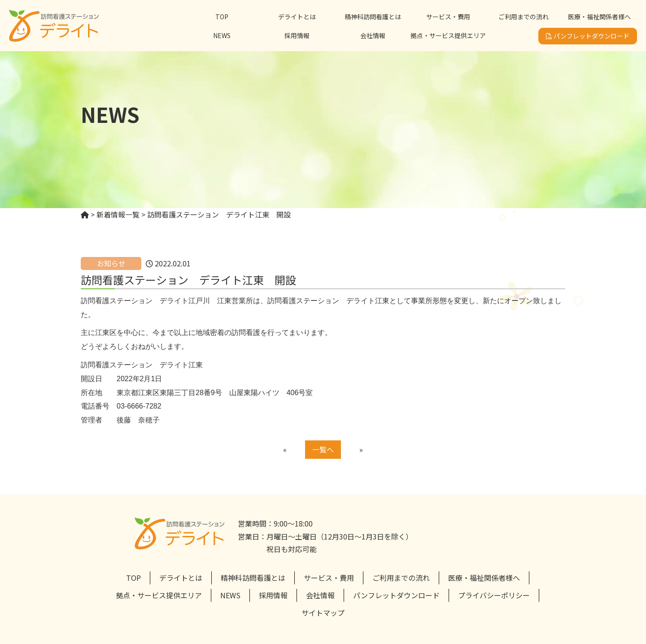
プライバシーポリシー (494, 595)
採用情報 (297, 35)
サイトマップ (323, 613)
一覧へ (323, 449)
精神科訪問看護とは (373, 17)
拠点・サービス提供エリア (448, 35)
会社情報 (373, 35)
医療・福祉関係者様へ (599, 17)
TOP (222, 17)
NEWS (222, 35)
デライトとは (297, 17)
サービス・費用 (448, 17)
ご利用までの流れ (524, 17)
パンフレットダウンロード (588, 36)
